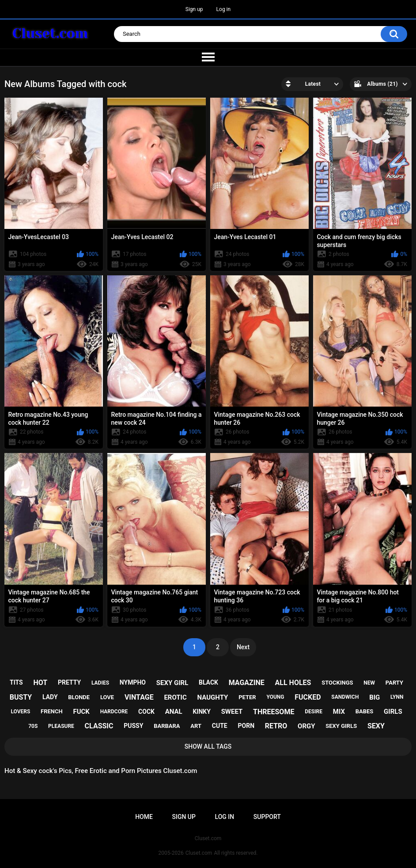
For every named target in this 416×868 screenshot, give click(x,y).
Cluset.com (199, 853)
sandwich (345, 697)
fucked (308, 697)
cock (146, 712)
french (52, 711)
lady (50, 697)
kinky (201, 712)
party (394, 683)
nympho (133, 682)
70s (33, 726)
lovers (20, 712)
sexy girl (172, 683)
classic (99, 726)
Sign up (194, 9)
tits (16, 682)
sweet (232, 712)
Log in (224, 9)
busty (21, 697)
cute (220, 726)
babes (365, 711)
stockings (337, 683)
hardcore (114, 712)
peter (247, 697)
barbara (167, 726)
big (374, 697)
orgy (306, 726)
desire (314, 712)
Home (144, 817)
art (196, 726)
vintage (139, 697)
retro (276, 726)
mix (339, 712)
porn (246, 726)
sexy (376, 726)
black (208, 682)
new (369, 683)
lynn (397, 697)
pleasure (61, 726)
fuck (81, 712)
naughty (213, 697)
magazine (247, 683)
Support (267, 817)
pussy (133, 726)
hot (40, 683)
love (107, 697)
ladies (100, 683)
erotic (175, 697)
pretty (69, 682)
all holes (293, 683)
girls (393, 712)
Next (243, 647)
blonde (79, 697)
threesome (274, 712)
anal (174, 712)
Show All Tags (208, 746)
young (275, 697)
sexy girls (341, 726)
